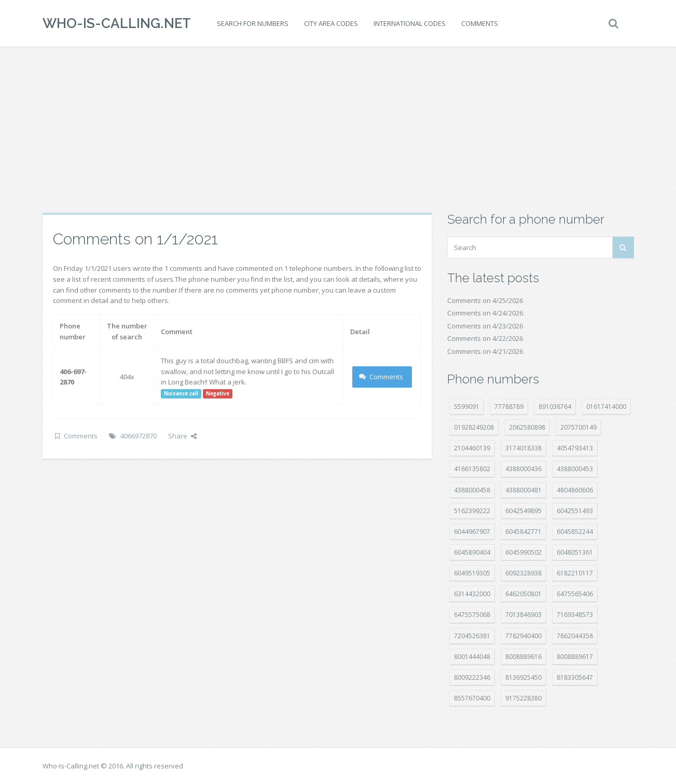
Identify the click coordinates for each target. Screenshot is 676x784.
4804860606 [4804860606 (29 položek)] (575, 490)
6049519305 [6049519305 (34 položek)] (472, 573)
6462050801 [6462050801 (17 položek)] (523, 594)
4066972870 (139, 436)
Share (182, 436)
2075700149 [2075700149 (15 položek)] (578, 427)
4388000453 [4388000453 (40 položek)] (575, 469)
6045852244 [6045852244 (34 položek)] (575, 532)
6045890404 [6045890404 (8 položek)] (472, 552)
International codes (410, 23)
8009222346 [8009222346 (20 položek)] (472, 677)
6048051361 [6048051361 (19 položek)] (575, 552)
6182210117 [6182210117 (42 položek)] (575, 573)
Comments (480, 23)
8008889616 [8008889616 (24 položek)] (523, 657)
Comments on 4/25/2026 (485, 300)
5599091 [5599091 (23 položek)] (467, 407)
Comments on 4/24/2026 (485, 313)
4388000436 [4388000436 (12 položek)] (523, 469)
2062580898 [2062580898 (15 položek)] (527, 427)
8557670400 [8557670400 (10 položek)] (472, 698)
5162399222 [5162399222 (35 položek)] (472, 511)
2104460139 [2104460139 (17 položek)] (472, 448)
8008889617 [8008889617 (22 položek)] (575, 657)
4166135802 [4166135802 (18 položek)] (472, 469)
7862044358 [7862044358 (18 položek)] (575, 636)
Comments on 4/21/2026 (485, 351)
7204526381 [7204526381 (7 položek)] (472, 636)
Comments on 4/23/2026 (485, 326)
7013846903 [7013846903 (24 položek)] (523, 615)
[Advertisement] (338, 130)
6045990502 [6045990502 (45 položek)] (523, 552)
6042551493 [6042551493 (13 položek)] (575, 511)
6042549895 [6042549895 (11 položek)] (523, 511)
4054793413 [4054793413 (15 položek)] (575, 448)
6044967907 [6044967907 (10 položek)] (472, 532)
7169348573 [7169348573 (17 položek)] (575, 615)
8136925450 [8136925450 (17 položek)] (523, 677)
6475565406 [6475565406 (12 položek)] (575, 594)
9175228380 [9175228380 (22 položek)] (523, 698)
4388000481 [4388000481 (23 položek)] (523, 490)
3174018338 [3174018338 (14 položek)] (523, 448)
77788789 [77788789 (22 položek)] (509, 407)
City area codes (331, 23)
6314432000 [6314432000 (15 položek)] (472, 594)
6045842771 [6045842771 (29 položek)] (523, 532)
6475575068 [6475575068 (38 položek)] (472, 615)
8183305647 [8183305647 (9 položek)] (575, 677)
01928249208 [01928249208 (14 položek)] (474, 427)
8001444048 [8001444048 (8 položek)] (472, 657)
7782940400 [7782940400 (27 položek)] (523, 636)
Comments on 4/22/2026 (485, 338)
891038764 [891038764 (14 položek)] (555, 407)
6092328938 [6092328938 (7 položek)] (523, 573)
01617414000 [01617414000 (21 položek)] (606, 407)
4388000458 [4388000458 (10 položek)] (472, 490)
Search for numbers (253, 23)
